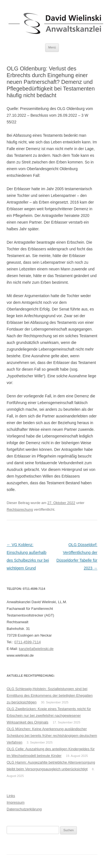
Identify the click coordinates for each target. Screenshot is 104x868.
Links (11, 796)
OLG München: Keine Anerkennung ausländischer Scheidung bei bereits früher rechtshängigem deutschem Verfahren (52, 736)
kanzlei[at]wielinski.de (36, 649)
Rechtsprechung (20, 509)
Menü (52, 47)
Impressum (16, 802)
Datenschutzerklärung (24, 809)
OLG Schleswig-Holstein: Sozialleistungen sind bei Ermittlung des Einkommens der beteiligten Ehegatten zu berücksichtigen (50, 695)
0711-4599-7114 (27, 642)
